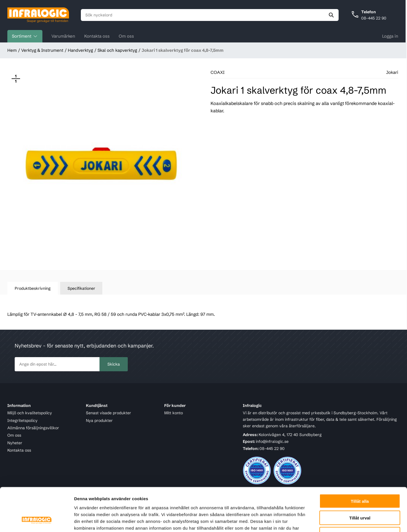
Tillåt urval (360, 479)
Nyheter (15, 443)
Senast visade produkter (109, 413)
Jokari (392, 72)
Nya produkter (99, 421)
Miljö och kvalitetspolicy (30, 413)
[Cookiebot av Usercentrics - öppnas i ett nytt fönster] (37, 521)
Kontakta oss (97, 36)
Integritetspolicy (22, 421)
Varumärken (63, 36)
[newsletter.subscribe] (57, 364)
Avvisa (360, 496)
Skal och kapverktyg (117, 50)
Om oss (126, 36)
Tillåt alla (360, 463)
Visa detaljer (307, 521)
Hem (12, 50)
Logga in (390, 36)
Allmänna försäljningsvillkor (33, 428)
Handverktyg (80, 50)
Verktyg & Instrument (42, 50)
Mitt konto (174, 413)
